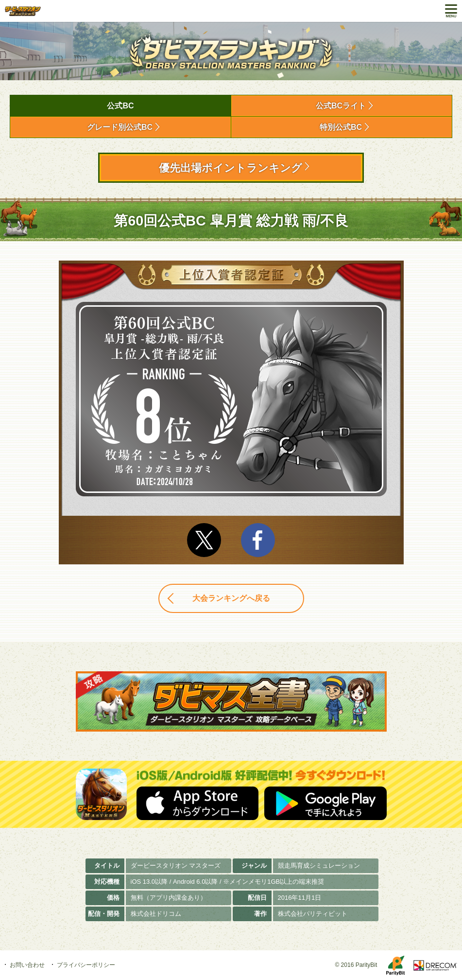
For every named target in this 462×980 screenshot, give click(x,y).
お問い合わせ (27, 965)
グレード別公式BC (120, 127)
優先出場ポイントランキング (231, 168)
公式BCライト (341, 106)
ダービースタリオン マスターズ (23, 11)
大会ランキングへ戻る (231, 598)
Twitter (204, 540)
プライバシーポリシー (86, 965)
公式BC (120, 106)
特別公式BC (341, 127)
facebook (258, 540)
